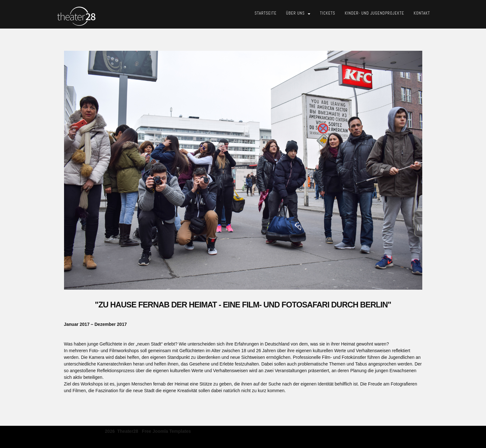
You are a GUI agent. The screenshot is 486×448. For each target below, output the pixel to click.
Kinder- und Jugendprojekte (375, 13)
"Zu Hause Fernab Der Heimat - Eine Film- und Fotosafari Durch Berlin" (243, 305)
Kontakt (422, 13)
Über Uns (295, 13)
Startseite (266, 13)
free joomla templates (167, 431)
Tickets (327, 13)
